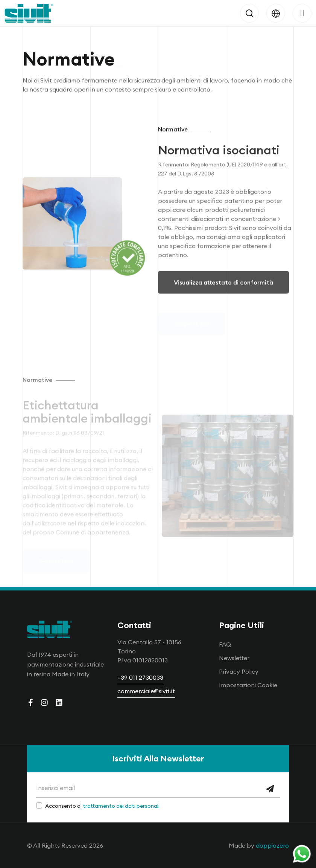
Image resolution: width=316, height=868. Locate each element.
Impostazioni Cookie (248, 685)
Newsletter (234, 658)
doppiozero (272, 845)
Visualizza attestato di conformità (223, 288)
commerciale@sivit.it (146, 691)
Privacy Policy (239, 671)
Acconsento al (102, 806)
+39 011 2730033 (140, 677)
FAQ (225, 644)
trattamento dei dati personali (121, 806)
